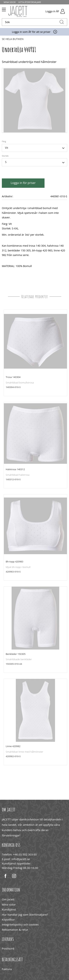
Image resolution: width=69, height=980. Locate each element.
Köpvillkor (8, 919)
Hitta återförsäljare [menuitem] (30, 2)
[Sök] (62, 22)
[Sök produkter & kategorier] (31, 22)
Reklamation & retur (15, 930)
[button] (3, 11)
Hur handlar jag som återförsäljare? (25, 915)
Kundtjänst (9, 909)
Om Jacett (8, 899)
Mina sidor (9, 904)
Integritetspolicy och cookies (20, 924)
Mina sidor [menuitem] (10, 2)
